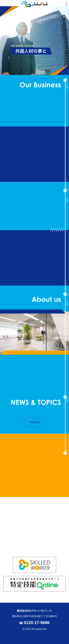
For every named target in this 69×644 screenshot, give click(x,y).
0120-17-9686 (34, 623)
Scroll (67, 87)
